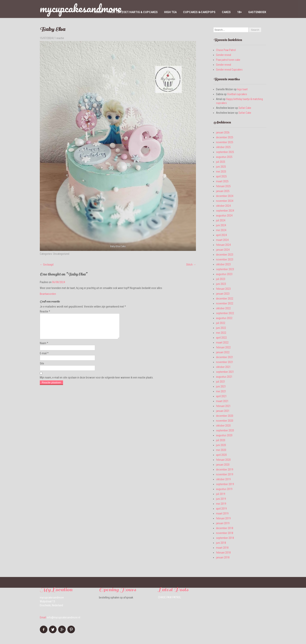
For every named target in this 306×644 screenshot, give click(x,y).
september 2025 (225, 152)
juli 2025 (221, 162)
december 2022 (225, 299)
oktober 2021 (223, 367)
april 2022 (221, 338)
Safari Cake (245, 108)
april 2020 (221, 455)
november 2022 (225, 303)
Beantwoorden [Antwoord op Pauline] (48, 294)
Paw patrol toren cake (228, 60)
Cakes (226, 12)
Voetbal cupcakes (237, 94)
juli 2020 (221, 440)
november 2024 (225, 201)
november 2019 (225, 474)
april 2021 (221, 396)
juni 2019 (221, 499)
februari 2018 (223, 553)
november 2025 (225, 142)
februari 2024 (223, 245)
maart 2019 (222, 513)
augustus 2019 (224, 489)
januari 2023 (223, 294)
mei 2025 (221, 172)
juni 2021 (221, 386)
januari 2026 (223, 132)
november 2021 (225, 362)
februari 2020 (223, 460)
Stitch (191, 265)
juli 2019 (221, 494)
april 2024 (221, 235)
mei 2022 (221, 333)
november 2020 (225, 421)
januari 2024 (223, 250)
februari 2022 (223, 347)
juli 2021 (221, 382)
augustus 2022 (224, 318)
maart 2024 (222, 240)
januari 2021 (223, 411)
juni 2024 (221, 225)
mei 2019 (221, 504)
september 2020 (225, 430)
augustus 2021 (224, 377)
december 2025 (225, 137)
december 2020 (225, 416)
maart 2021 (222, 401)
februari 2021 (223, 406)
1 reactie (59, 38)
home (98, 12)
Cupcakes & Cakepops (199, 12)
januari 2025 (223, 191)
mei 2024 (221, 230)
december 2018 (225, 528)
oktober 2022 (223, 308)
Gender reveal (224, 55)
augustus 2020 (224, 435)
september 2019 (225, 484)
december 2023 (225, 255)
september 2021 (225, 372)
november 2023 (225, 259)
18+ (239, 12)
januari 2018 (223, 557)
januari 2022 (223, 352)
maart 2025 (222, 181)
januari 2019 (223, 523)
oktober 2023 (223, 264)
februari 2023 (223, 289)
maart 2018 (222, 548)
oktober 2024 (223, 206)
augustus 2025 (224, 157)
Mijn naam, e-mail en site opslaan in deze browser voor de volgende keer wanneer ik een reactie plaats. (97, 382)
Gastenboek (257, 12)
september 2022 (225, 313)
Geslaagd (47, 265)
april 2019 (221, 509)
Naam (44, 348)
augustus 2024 (224, 216)
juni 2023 (221, 284)
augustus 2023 (224, 274)
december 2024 (225, 196)
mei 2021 (221, 391)
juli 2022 (221, 323)
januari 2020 (223, 465)
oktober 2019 (223, 479)
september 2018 (225, 538)
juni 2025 (221, 167)
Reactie (45, 311)
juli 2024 (221, 220)
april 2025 (221, 176)
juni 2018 (221, 543)
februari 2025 (223, 186)
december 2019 (225, 470)
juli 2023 (221, 279)
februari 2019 (223, 518)
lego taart (242, 89)
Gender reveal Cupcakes (229, 70)
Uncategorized (61, 254)
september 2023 (225, 269)
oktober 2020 (223, 426)
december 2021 (225, 357)
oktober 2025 (223, 147)
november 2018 (225, 533)
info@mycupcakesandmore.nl (64, 617)
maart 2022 (222, 343)
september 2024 (225, 211)
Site (42, 368)
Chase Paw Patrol (226, 50)
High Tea (170, 12)
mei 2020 (221, 450)
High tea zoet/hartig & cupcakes (133, 12)
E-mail (44, 358)
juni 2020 (221, 445)
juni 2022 (221, 328)
